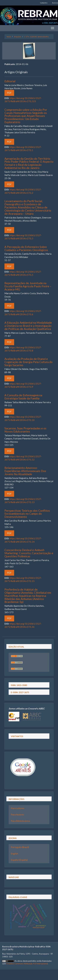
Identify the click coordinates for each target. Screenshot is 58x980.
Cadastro (44, 3)
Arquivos (18, 37)
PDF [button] (9, 93)
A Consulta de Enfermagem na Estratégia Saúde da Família (23, 397)
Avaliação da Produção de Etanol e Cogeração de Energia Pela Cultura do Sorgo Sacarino (28, 362)
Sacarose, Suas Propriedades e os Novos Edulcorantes (25, 430)
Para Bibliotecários (20, 821)
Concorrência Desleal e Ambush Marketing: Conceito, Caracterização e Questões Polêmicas (29, 553)
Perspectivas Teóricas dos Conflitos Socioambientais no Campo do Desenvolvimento (27, 514)
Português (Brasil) (20, 847)
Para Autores (17, 815)
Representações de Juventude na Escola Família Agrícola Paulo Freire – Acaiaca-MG (28, 286)
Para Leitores (18, 808)
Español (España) (19, 860)
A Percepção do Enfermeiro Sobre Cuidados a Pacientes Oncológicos (26, 248)
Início (9, 37)
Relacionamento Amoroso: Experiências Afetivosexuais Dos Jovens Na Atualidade (25, 471)
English (14, 854)
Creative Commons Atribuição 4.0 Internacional (27, 964)
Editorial (10, 81)
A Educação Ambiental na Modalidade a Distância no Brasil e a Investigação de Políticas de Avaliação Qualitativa (28, 326)
